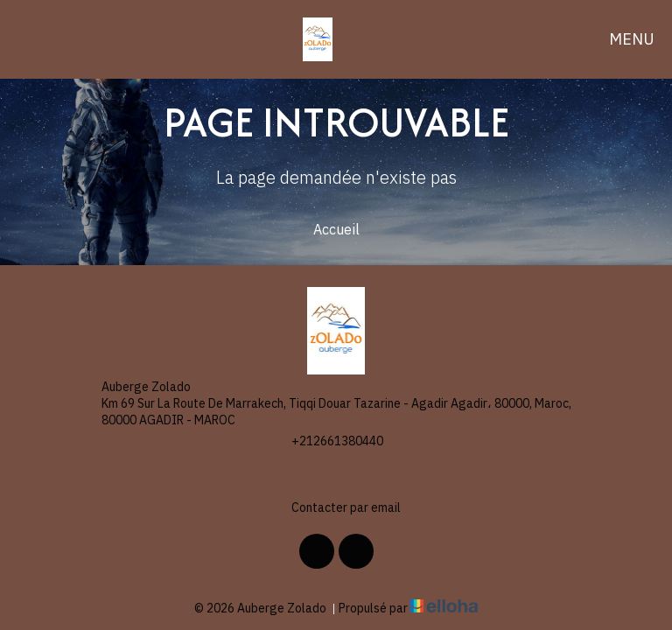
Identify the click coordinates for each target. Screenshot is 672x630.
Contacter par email (336, 508)
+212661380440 (327, 441)
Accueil (336, 229)
